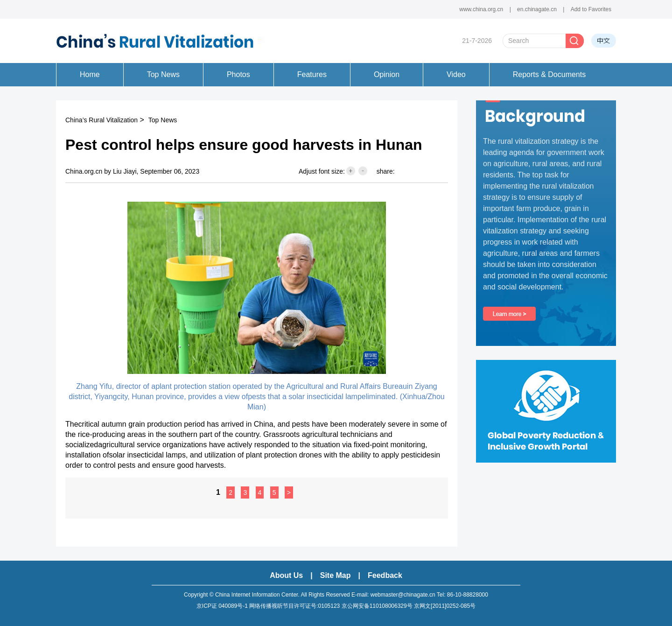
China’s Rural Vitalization (101, 120)
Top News (163, 120)
